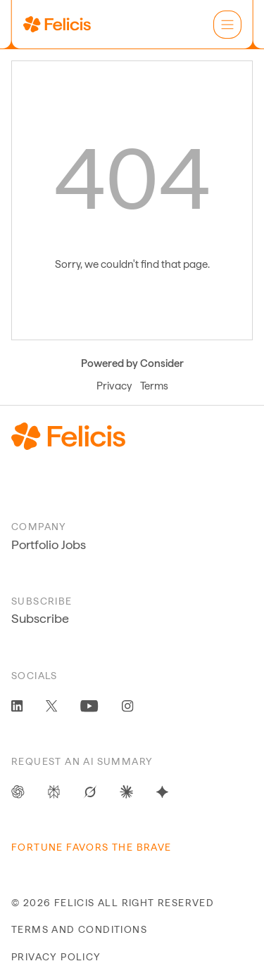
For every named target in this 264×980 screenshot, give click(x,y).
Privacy (114, 386)
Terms (154, 386)
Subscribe (40, 618)
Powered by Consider (132, 363)
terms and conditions (79, 929)
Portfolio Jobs (49, 544)
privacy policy (56, 957)
